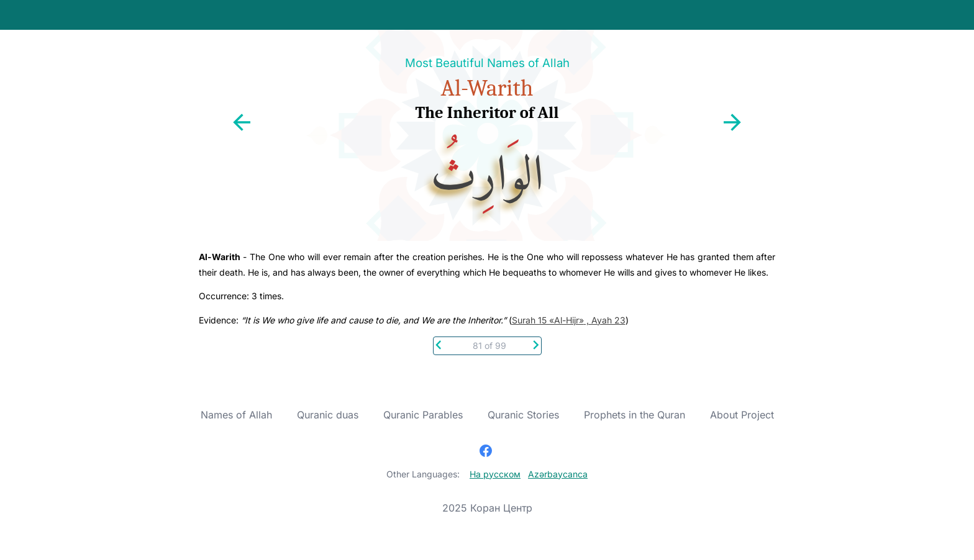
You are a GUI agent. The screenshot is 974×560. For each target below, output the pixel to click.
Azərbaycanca (558, 474)
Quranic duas (328, 415)
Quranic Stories (523, 415)
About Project (742, 415)
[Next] (536, 344)
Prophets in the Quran (635, 415)
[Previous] (439, 344)
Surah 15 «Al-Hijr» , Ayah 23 (569, 320)
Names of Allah (236, 415)
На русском (495, 474)
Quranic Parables (423, 415)
